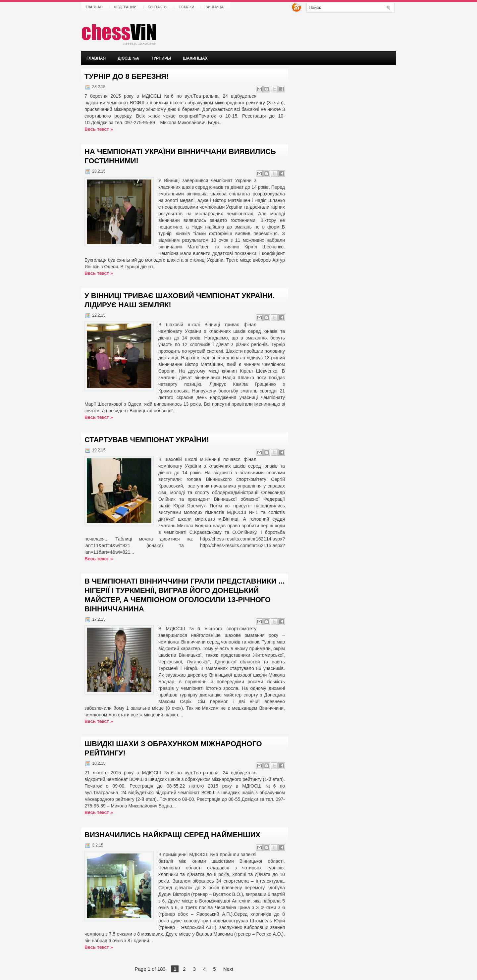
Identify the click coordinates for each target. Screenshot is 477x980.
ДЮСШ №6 (128, 58)
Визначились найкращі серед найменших (172, 835)
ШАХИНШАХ (195, 58)
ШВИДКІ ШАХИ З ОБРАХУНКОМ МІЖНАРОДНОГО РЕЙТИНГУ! (173, 748)
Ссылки (186, 7)
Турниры (161, 58)
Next (228, 969)
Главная (94, 7)
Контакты (158, 7)
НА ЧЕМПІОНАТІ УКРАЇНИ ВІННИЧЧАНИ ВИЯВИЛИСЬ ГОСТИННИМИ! (180, 156)
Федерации (125, 7)
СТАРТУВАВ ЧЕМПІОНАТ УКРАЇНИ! (147, 440)
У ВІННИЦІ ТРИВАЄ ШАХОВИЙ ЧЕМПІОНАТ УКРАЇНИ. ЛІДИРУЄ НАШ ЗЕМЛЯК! (180, 300)
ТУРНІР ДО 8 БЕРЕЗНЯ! (127, 76)
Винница (214, 7)
